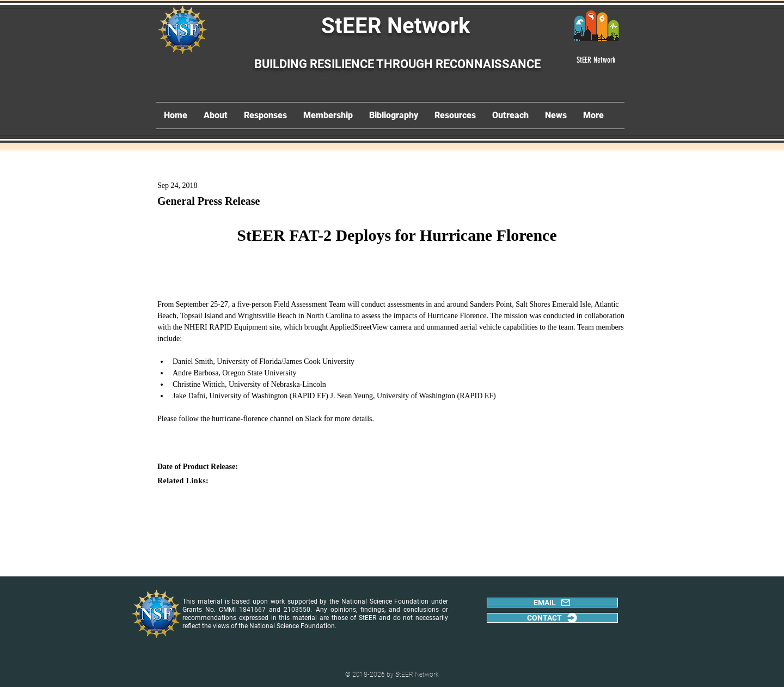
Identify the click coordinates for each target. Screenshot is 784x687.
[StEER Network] (596, 60)
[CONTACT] (552, 618)
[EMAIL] (552, 603)
